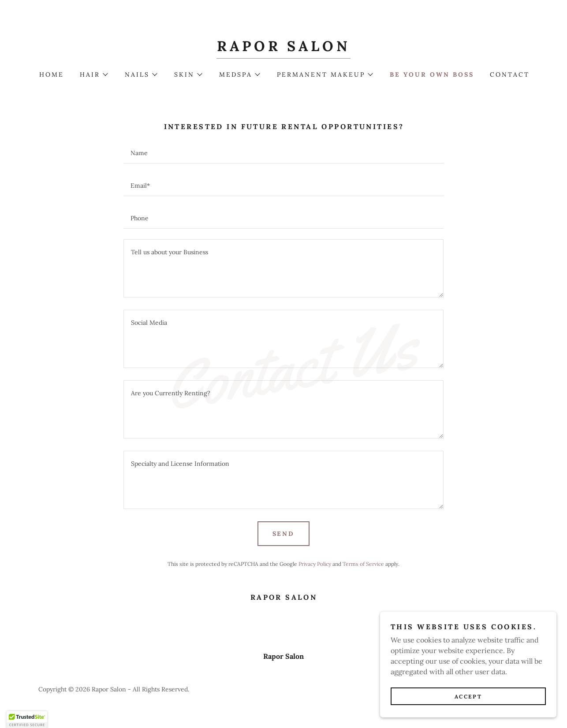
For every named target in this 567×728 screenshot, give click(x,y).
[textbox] (283, 152)
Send (284, 534)
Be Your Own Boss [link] (432, 74)
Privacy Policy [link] (315, 564)
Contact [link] (510, 74)
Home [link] (52, 74)
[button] (93, 74)
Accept (468, 696)
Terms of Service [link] (363, 564)
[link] (283, 48)
